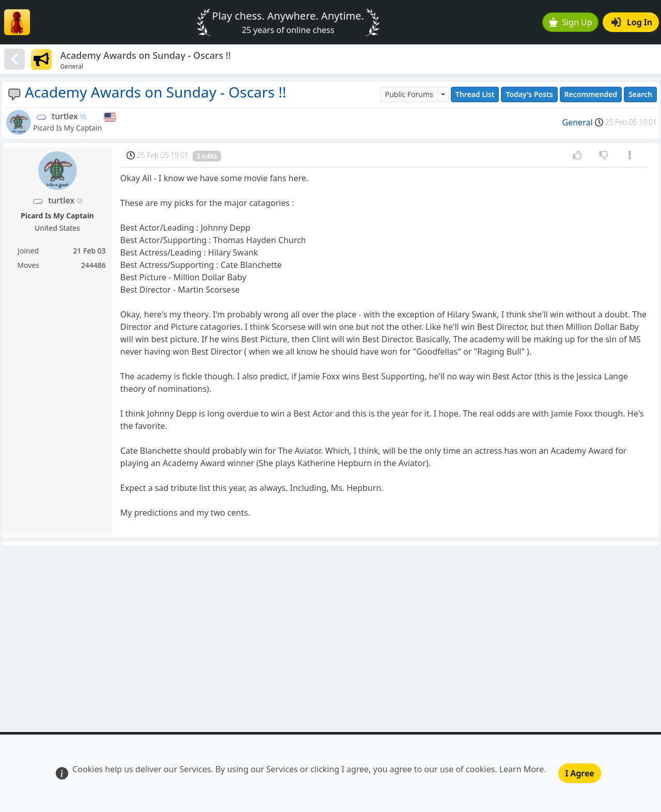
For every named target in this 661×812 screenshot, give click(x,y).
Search (640, 94)
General (578, 122)
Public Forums (409, 94)
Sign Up (571, 22)
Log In (632, 22)
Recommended (591, 94)
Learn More (522, 769)
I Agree (579, 773)
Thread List (475, 94)
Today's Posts (529, 94)
